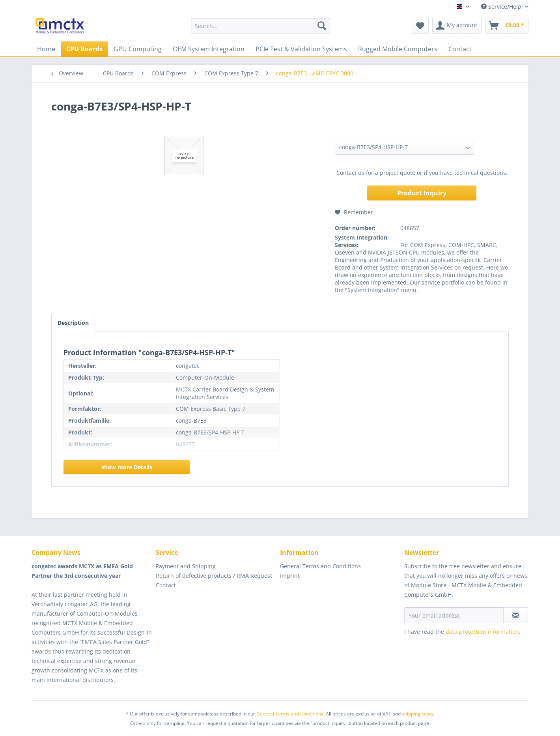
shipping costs (417, 714)
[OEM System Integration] (209, 49)
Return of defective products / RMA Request (214, 576)
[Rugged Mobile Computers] (398, 49)
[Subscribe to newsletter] (516, 615)
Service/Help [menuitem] (502, 7)
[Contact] (460, 49)
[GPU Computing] (138, 49)
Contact (166, 585)
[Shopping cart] (507, 26)
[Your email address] (454, 615)
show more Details (127, 467)
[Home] (46, 49)
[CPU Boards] (84, 49)
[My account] (457, 26)
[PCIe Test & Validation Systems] (301, 49)
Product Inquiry (422, 193)
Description (73, 323)
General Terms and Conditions (320, 566)
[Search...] (260, 26)
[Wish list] (420, 26)
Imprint (290, 576)
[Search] (322, 26)
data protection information (482, 632)
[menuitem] (260, 26)
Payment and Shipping (186, 566)
